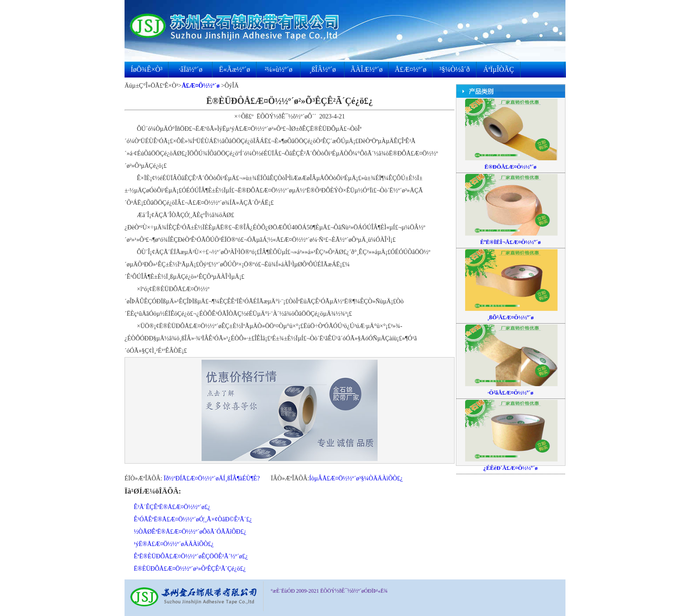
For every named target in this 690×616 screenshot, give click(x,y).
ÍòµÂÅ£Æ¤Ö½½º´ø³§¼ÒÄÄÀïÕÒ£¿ (356, 478)
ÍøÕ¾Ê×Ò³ (147, 69)
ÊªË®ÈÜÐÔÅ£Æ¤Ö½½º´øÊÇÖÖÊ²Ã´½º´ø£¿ (191, 556)
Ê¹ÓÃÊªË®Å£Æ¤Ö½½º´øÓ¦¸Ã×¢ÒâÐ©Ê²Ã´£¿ (193, 519)
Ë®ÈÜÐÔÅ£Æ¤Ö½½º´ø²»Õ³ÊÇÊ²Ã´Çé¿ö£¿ (190, 569)
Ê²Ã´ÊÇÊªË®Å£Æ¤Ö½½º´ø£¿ (172, 507)
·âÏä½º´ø (191, 69)
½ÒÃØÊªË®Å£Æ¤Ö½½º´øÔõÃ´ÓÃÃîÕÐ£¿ (190, 532)
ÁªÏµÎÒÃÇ (499, 69)
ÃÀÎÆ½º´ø (367, 69)
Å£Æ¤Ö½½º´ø (201, 86)
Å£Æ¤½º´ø (411, 69)
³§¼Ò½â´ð (455, 69)
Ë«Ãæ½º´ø (235, 69)
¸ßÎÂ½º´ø (323, 69)
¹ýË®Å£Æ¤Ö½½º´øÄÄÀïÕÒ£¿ (174, 544)
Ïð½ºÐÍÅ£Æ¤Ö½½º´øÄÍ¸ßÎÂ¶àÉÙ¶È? (212, 478)
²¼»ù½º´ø (278, 69)
